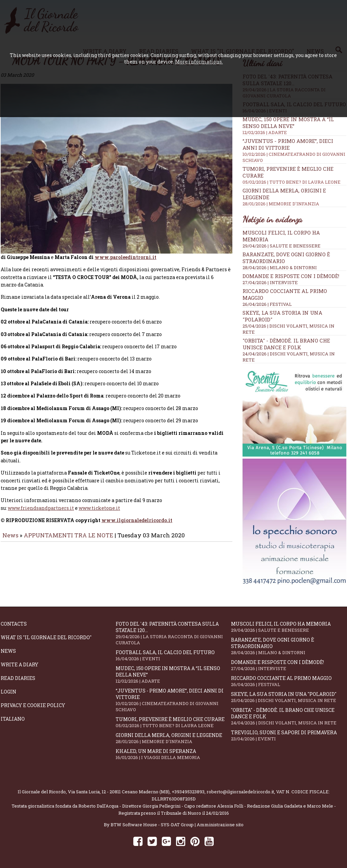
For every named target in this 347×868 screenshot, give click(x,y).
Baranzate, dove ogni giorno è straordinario (288, 646)
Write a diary (20, 664)
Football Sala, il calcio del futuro (173, 655)
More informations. (199, 62)
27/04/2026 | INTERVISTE (270, 282)
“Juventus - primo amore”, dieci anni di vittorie (173, 700)
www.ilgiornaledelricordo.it (137, 510)
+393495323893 (188, 792)
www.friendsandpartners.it (41, 498)
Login (8, 692)
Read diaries (18, 678)
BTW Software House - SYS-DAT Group (152, 825)
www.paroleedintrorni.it (126, 247)
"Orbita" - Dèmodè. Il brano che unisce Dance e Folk (286, 344)
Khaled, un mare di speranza (173, 754)
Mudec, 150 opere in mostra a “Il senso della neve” (173, 675)
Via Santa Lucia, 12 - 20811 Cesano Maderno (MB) (119, 792)
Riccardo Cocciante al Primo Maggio (288, 681)
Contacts (14, 624)
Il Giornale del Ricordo (42, 792)
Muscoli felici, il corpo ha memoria (288, 627)
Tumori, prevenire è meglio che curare (173, 722)
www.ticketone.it (99, 498)
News (10, 525)
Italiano (13, 719)
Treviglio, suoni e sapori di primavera (288, 735)
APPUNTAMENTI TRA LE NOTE (69, 525)
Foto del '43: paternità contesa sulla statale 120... (173, 633)
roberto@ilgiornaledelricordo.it (240, 792)
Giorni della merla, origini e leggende (173, 738)
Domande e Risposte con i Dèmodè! (291, 276)
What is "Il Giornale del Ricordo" (46, 637)
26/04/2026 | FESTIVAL (267, 304)
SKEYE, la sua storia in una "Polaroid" (288, 697)
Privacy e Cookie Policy (33, 705)
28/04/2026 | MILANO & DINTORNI (280, 267)
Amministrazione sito (220, 825)
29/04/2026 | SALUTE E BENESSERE (282, 246)
